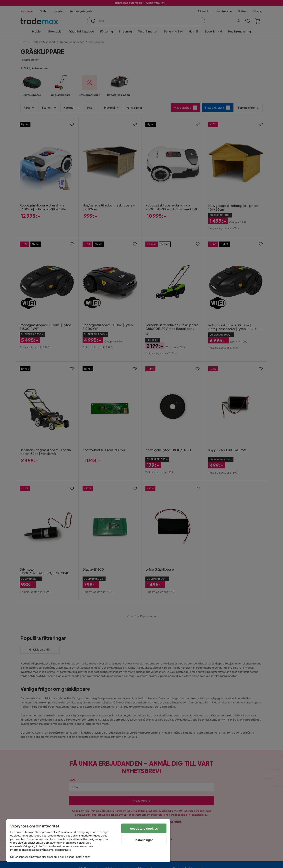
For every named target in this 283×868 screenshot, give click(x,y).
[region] (88, 841)
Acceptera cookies (144, 828)
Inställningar (144, 840)
